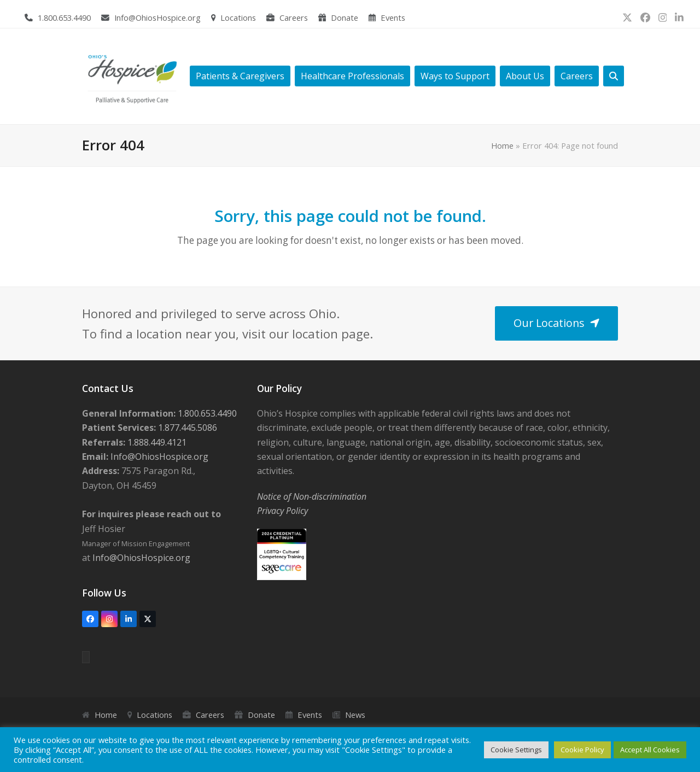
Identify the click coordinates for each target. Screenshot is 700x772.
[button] (614, 76)
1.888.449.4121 (156, 442)
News (355, 715)
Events (393, 17)
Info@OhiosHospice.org (157, 17)
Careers (294, 17)
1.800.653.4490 (64, 17)
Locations (238, 17)
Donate (345, 17)
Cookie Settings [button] (516, 750)
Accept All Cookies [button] (650, 750)
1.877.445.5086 (186, 428)
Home (502, 145)
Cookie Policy (582, 750)
